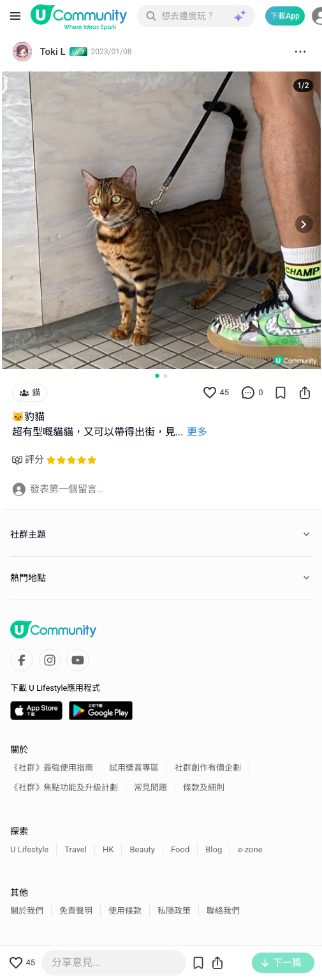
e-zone (250, 849)
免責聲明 (76, 911)
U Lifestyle (29, 849)
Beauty (142, 849)
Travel (76, 849)
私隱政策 (174, 911)
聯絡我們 (223, 911)
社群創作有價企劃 (208, 768)
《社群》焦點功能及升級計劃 (64, 788)
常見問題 (150, 788)
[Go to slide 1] (157, 375)
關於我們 (27, 911)
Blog (214, 849)
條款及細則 (204, 788)
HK (108, 849)
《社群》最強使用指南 (52, 768)
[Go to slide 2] (165, 376)
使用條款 (125, 911)
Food (180, 849)
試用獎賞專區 (134, 768)
